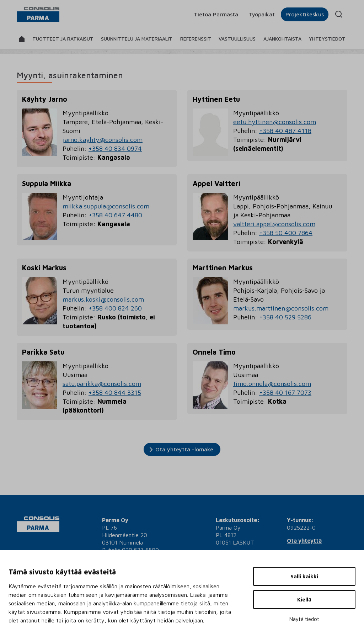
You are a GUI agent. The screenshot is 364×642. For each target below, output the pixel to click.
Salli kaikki (304, 576)
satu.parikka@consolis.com (102, 384)
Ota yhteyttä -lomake (184, 449)
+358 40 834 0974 (115, 148)
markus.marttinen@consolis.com (281, 308)
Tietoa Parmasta (216, 14)
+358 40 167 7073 (285, 392)
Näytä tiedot (304, 619)
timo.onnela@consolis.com (272, 384)
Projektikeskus (305, 14)
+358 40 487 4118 (285, 131)
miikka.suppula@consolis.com (106, 206)
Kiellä (304, 599)
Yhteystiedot (327, 39)
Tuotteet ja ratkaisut (63, 39)
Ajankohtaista (282, 39)
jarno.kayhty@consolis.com (103, 140)
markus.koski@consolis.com (103, 299)
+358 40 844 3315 (115, 392)
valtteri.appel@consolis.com (274, 224)
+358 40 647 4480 (115, 215)
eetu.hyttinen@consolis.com (275, 122)
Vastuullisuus (237, 39)
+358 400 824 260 (115, 308)
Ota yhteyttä (304, 541)
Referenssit (196, 39)
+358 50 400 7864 (286, 233)
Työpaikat (262, 14)
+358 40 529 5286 (285, 317)
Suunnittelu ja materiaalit (137, 39)
